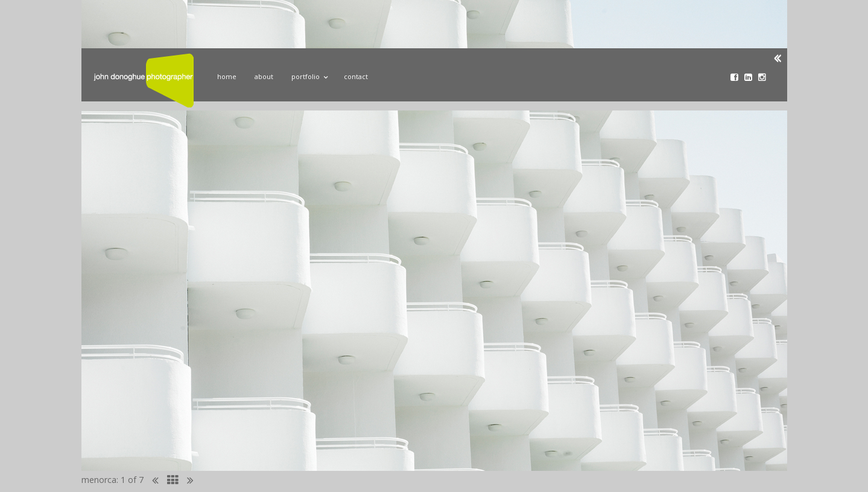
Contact (356, 76)
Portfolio (309, 75)
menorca (99, 480)
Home (227, 76)
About (264, 76)
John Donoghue (144, 80)
